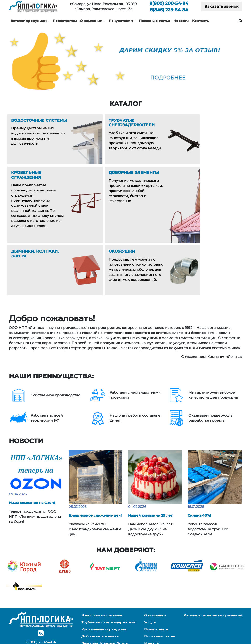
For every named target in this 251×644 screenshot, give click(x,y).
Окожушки (91, 610)
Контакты (201, 21)
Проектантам (65, 21)
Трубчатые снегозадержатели (108, 582)
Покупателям (121, 21)
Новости (181, 21)
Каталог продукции (29, 21)
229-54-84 (169, 10)
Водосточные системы (102, 575)
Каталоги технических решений (213, 575)
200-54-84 (169, 3)
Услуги (150, 582)
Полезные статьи (155, 21)
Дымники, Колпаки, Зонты (105, 603)
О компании (91, 21)
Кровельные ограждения (104, 589)
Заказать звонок (222, 6)
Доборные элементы (100, 596)
